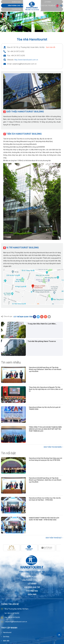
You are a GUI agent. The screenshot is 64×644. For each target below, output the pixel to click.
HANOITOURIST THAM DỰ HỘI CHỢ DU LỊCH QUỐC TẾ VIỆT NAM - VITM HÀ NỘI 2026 (44, 519)
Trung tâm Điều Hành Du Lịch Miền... (42, 324)
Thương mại (32, 591)
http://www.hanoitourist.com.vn (26, 60)
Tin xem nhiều (11, 362)
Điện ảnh (32, 595)
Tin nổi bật (8, 453)
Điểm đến (6, 641)
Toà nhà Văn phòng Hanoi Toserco (42, 341)
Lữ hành (32, 584)
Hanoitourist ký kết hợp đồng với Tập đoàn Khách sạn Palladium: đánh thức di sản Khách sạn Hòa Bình (45, 369)
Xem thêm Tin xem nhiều (53, 447)
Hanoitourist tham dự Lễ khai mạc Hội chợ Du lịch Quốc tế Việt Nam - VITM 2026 (45, 499)
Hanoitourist (7, 632)
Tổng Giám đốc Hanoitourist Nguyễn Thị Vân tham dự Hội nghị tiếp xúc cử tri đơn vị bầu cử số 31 (46, 389)
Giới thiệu (6, 637)
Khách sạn (32, 577)
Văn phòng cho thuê (32, 580)
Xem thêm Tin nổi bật (54, 538)
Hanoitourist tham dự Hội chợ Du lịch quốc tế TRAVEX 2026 (45, 408)
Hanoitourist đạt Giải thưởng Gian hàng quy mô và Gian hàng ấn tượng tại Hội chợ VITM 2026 (46, 459)
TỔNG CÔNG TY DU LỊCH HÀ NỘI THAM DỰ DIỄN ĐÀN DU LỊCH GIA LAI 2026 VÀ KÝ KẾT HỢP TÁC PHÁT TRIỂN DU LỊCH (45, 429)
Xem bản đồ (51, 47)
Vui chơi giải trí (32, 587)
